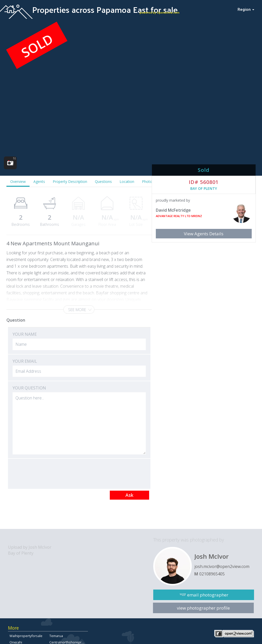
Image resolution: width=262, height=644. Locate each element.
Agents (39, 181)
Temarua (56, 636)
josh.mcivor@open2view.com (222, 566)
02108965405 (212, 574)
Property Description (70, 181)
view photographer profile (203, 608)
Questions (103, 181)
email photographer (208, 595)
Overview (18, 181)
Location (127, 181)
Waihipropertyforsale (26, 636)
